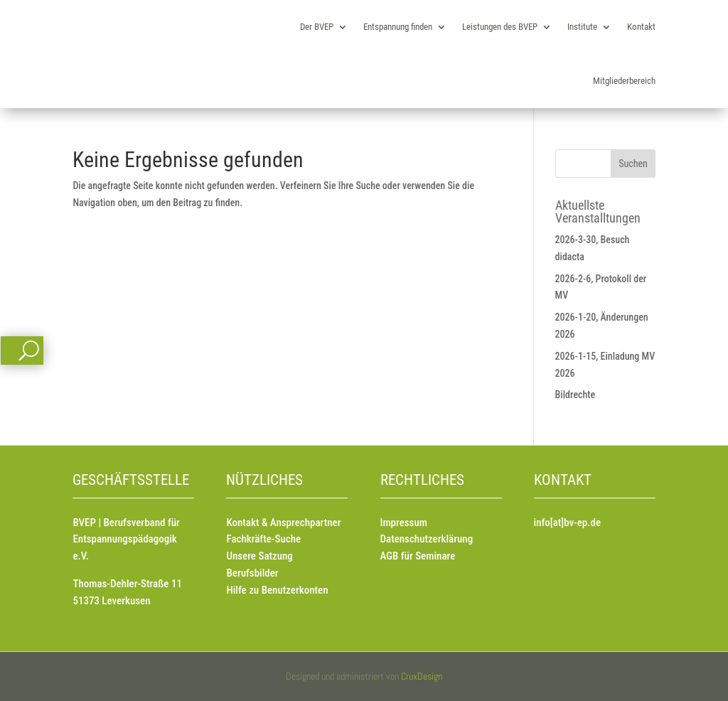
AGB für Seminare (418, 556)
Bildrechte (576, 395)
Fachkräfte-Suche (263, 539)
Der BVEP (317, 27)
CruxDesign (422, 676)
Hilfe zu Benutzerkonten (277, 590)
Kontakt (641, 27)
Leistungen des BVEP (500, 27)
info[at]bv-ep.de (567, 523)
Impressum (404, 523)
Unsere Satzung (259, 556)
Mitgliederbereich (624, 81)
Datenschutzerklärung (427, 539)
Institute (582, 27)
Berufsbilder (252, 573)
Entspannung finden (398, 27)
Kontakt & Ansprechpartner (283, 523)
